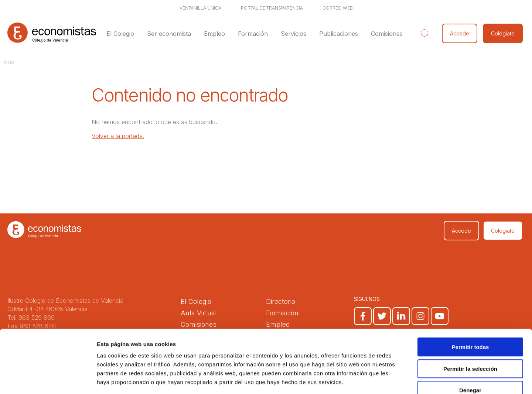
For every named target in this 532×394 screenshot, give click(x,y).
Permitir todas (470, 304)
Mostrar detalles (400, 379)
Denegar (470, 347)
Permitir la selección (470, 326)
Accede (460, 33)
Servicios (294, 34)
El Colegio (120, 34)
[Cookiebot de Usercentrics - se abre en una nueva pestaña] (48, 380)
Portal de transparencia (272, 8)
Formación (253, 34)
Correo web (338, 8)
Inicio (8, 62)
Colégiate (503, 33)
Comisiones (387, 34)
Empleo (214, 34)
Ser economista (169, 34)
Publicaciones (339, 34)
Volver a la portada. (118, 136)
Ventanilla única (200, 8)
